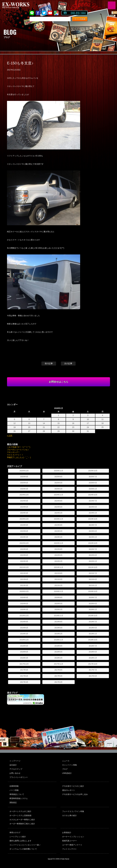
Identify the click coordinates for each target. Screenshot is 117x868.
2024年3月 (24, 513)
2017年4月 (93, 676)
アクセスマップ (16, 769)
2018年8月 (58, 646)
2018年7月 (93, 646)
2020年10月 (93, 591)
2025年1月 (93, 489)
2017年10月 (93, 664)
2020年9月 (24, 597)
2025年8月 (58, 477)
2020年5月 (58, 604)
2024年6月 (24, 507)
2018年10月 (93, 640)
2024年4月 (93, 507)
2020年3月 (24, 609)
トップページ (15, 761)
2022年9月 (24, 549)
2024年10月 (93, 495)
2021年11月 (58, 567)
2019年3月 (24, 634)
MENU (112, 5)
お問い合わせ (15, 773)
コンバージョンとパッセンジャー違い (25, 845)
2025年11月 (58, 471)
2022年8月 (58, 549)
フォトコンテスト (69, 849)
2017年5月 (58, 676)
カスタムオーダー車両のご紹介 (22, 820)
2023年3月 (24, 537)
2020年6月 (24, 604)
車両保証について (17, 794)
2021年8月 (58, 573)
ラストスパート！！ (15, 455)
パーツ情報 (14, 790)
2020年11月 (58, 591)
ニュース (66, 761)
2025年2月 (58, 489)
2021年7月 (93, 573)
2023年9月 (24, 525)
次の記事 (68, 363)
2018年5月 (58, 652)
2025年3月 (24, 489)
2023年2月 (58, 537)
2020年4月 (93, 604)
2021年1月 (93, 585)
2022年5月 (58, 555)
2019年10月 (93, 616)
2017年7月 (93, 670)
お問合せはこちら (58, 382)
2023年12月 (24, 519)
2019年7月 (93, 622)
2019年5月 (58, 628)
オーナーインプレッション (73, 837)
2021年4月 (93, 579)
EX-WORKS (21, 5)
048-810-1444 (78, 13)
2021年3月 (24, 585)
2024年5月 (58, 507)
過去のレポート (69, 790)
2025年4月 (93, 483)
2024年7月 (93, 501)
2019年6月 (24, 628)
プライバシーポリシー (19, 777)
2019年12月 (24, 616)
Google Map (56, 13)
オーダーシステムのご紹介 (20, 811)
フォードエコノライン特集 (73, 811)
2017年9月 (24, 670)
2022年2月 (58, 561)
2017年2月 (58, 682)
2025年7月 (93, 477)
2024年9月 (24, 501)
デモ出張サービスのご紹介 (73, 786)
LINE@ (32, 13)
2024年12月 (24, 495)
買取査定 (13, 803)
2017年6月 (24, 676)
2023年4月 (93, 531)
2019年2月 (58, 634)
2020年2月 (58, 609)
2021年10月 (93, 567)
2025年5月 (58, 483)
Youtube (50, 13)
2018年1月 (93, 658)
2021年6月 (24, 579)
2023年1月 (93, 537)
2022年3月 (24, 561)
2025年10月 (93, 471)
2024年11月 (58, 495)
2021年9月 (24, 573)
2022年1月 (93, 561)
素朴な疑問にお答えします (20, 841)
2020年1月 (93, 609)
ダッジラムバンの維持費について (23, 849)
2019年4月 (93, 628)
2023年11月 (58, 519)
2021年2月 (58, 585)
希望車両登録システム (19, 798)
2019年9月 (24, 622)
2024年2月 (58, 513)
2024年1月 (93, 513)
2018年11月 (58, 640)
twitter (44, 13)
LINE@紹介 (67, 773)
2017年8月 (58, 670)
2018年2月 (58, 658)
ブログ (65, 769)
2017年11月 (58, 664)
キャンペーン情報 (69, 765)
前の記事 (49, 363)
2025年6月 (24, 483)
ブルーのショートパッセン (18, 450)
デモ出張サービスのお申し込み (75, 794)
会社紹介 (13, 765)
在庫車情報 (14, 786)
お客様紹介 (67, 833)
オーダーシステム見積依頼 (20, 815)
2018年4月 (93, 652)
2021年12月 (24, 567)
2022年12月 (24, 543)
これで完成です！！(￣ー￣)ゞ (19, 447)
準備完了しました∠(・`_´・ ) (19, 457)
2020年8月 (58, 597)
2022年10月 (93, 543)
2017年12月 (24, 664)
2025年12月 (24, 471)
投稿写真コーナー (69, 841)
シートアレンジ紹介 (18, 837)
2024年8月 (58, 501)
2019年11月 (58, 616)
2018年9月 (24, 646)
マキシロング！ (13, 452)
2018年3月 (24, 658)
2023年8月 (58, 525)
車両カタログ (15, 833)
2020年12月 (24, 591)
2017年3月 (24, 682)
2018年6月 (24, 652)
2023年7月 (93, 525)
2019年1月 (93, 634)
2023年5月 (58, 531)
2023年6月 (24, 531)
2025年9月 (24, 477)
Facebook (38, 13)
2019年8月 (58, 622)
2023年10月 (93, 519)
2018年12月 (24, 640)
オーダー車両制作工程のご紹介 (22, 824)
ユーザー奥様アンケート (72, 845)
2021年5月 (58, 579)
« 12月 (10, 436)
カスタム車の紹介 (69, 815)
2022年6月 (24, 555)
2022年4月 (93, 555)
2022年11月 (58, 543)
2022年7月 (93, 549)
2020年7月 (93, 597)
